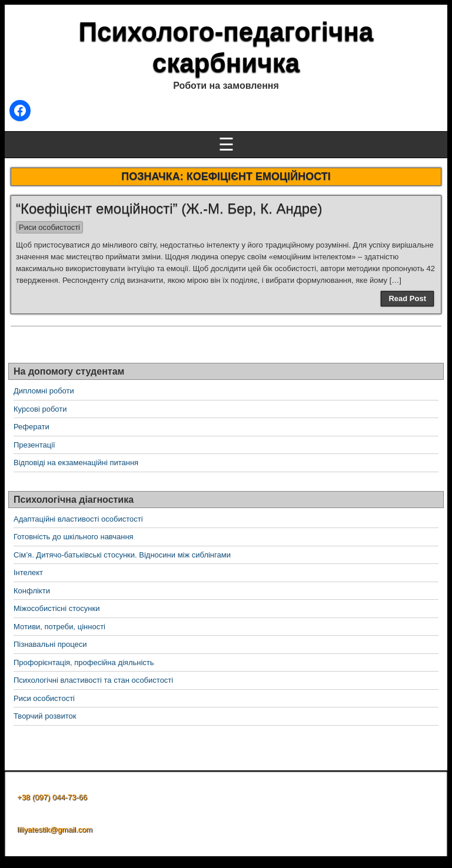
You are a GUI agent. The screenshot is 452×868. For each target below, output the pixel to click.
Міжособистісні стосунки (56, 608)
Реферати (31, 427)
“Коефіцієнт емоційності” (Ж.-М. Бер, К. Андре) (169, 208)
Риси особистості (49, 227)
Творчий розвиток (45, 716)
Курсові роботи (40, 409)
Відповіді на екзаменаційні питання (76, 463)
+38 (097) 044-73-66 (52, 797)
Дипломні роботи (44, 391)
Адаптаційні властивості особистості (78, 519)
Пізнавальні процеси (50, 644)
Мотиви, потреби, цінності (59, 627)
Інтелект (28, 572)
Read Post (407, 298)
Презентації (34, 445)
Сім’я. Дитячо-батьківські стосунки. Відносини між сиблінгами (122, 555)
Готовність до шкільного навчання (74, 537)
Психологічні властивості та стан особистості (93, 680)
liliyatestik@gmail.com (55, 829)
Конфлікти (32, 591)
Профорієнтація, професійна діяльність (84, 662)
